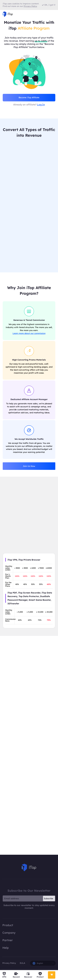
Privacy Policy (9, 963)
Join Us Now (29, 466)
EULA (22, 963)
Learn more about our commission (29, 333)
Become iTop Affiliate (29, 97)
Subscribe (49, 898)
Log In (41, 105)
